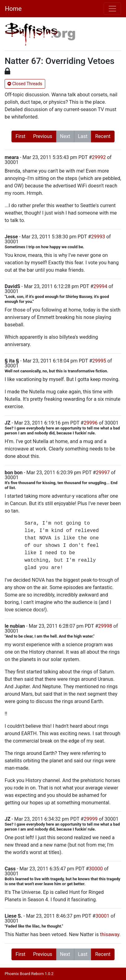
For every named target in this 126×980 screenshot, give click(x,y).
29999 (91, 819)
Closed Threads (25, 84)
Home (13, 9)
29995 (99, 361)
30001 (102, 916)
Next (65, 136)
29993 (98, 237)
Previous (43, 136)
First (20, 136)
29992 (99, 157)
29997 (103, 473)
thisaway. (110, 934)
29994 (100, 286)
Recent (103, 136)
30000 (96, 869)
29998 (105, 626)
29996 (91, 423)
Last (83, 136)
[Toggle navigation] (112, 9)
